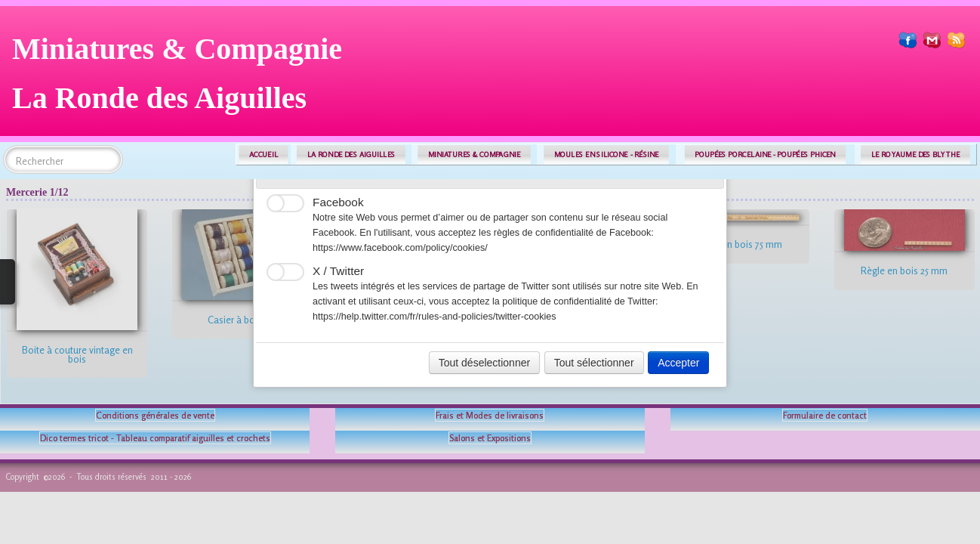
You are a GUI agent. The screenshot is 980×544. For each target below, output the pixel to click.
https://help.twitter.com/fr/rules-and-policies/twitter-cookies (435, 317)
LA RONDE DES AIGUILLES (351, 155)
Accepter (678, 363)
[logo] (183, 79)
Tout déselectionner (484, 363)
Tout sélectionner (594, 363)
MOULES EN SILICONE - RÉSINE (607, 155)
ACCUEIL (263, 155)
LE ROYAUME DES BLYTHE (916, 155)
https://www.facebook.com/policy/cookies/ (400, 248)
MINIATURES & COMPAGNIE (474, 155)
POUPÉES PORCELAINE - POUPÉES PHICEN (765, 155)
